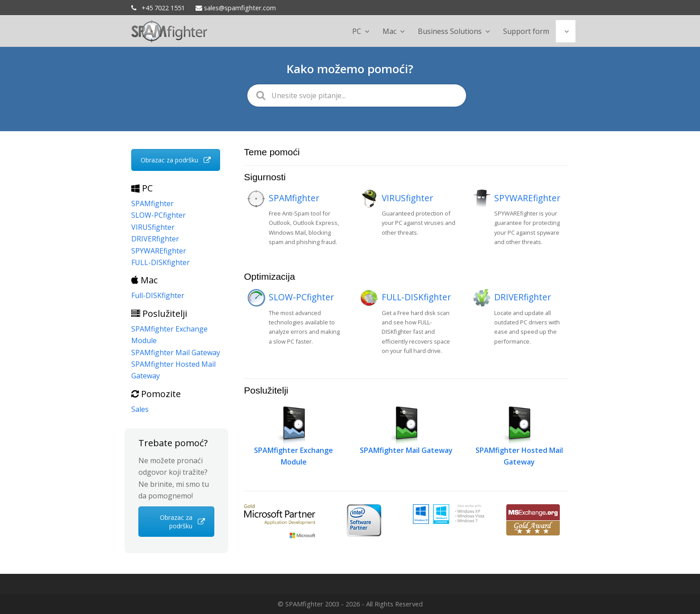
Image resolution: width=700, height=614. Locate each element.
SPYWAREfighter (527, 198)
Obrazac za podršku (176, 160)
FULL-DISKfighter (416, 297)
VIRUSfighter (407, 198)
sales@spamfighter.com (236, 8)
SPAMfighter (294, 198)
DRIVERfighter (523, 297)
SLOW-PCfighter (301, 297)
